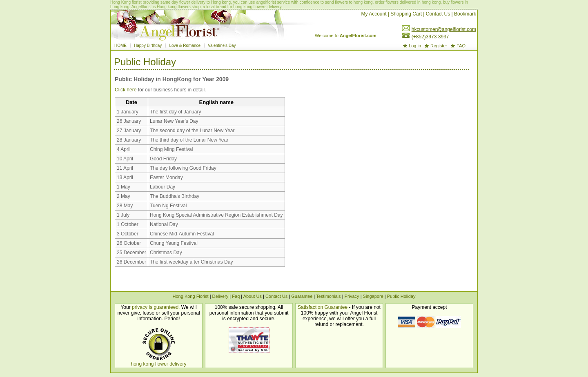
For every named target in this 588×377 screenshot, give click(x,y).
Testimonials (329, 296)
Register (439, 46)
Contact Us (438, 14)
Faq (236, 296)
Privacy (352, 296)
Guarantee (302, 296)
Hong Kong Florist (191, 296)
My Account (374, 14)
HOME (120, 45)
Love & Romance (185, 45)
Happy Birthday (148, 45)
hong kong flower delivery (158, 364)
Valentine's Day (222, 45)
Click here (126, 90)
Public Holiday (401, 296)
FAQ (461, 46)
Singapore (373, 296)
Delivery (220, 296)
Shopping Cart (406, 14)
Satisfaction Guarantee (323, 307)
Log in (415, 46)
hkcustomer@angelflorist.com (444, 29)
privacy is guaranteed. (156, 307)
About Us (253, 296)
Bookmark (465, 14)
